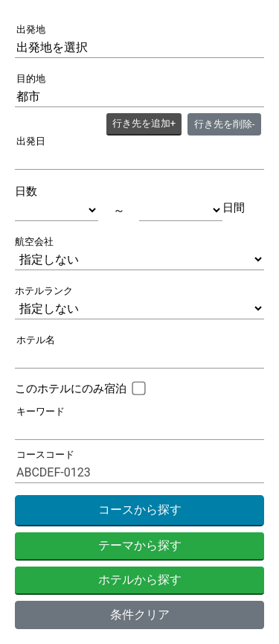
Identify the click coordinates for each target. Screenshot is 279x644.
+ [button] (144, 123)
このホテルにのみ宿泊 (71, 389)
